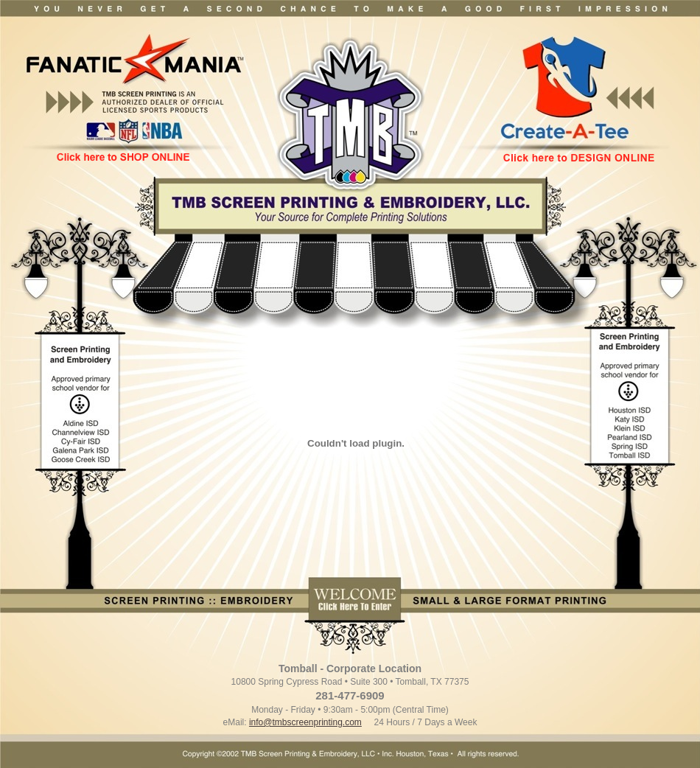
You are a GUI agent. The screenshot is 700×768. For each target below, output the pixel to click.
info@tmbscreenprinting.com (305, 722)
